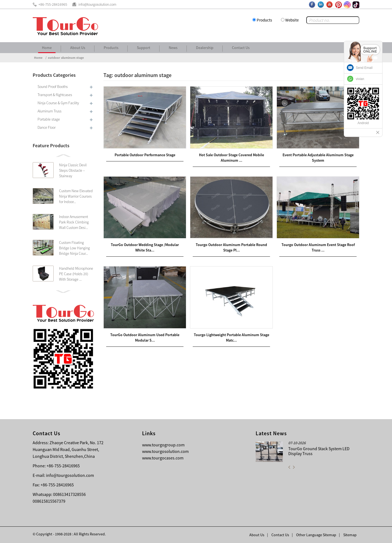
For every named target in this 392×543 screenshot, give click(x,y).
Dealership (205, 48)
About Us (78, 48)
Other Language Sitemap (316, 535)
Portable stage (49, 119)
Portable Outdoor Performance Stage (145, 155)
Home (47, 48)
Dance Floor (47, 127)
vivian (360, 79)
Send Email (364, 68)
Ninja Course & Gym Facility (58, 103)
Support (144, 48)
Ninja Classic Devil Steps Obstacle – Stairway (73, 170)
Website (292, 20)
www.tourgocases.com (163, 458)
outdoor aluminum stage (66, 58)
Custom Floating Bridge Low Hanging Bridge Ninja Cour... (74, 248)
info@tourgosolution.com (70, 475)
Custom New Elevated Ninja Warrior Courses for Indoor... (76, 196)
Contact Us (241, 48)
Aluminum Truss (50, 111)
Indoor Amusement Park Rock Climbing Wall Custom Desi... (74, 222)
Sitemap (350, 535)
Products (264, 20)
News (173, 48)
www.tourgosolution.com (165, 451)
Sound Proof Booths (53, 87)
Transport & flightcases (55, 95)
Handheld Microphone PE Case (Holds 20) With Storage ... (76, 274)
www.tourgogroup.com (163, 445)
